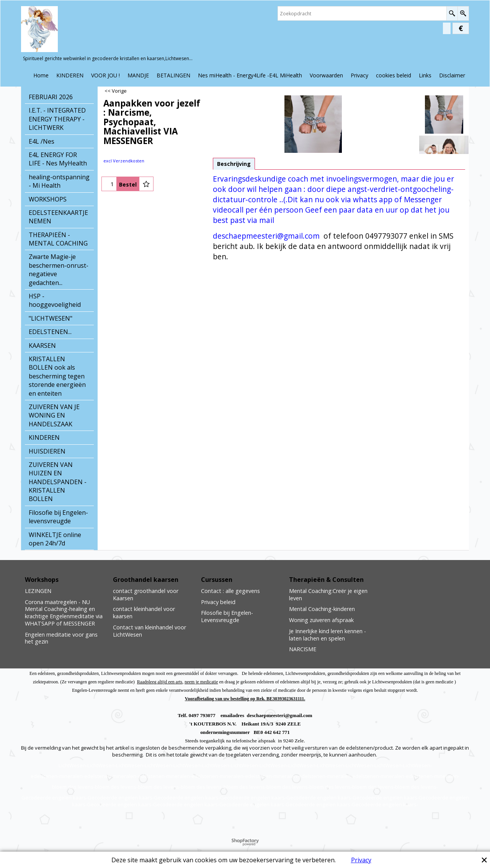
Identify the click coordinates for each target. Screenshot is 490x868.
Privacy (361, 860)
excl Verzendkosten (124, 161)
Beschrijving (234, 164)
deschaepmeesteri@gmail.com (266, 236)
